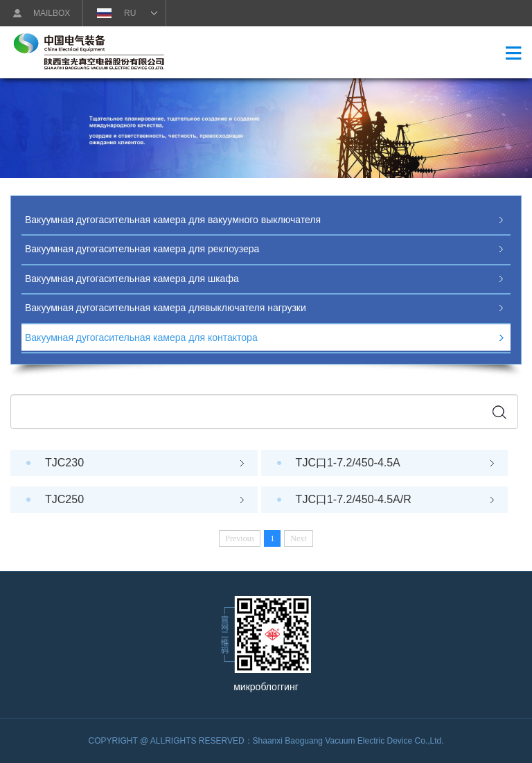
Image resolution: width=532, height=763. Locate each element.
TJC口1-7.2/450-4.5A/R (395, 499)
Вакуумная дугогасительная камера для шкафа (132, 279)
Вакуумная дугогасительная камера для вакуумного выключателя (173, 220)
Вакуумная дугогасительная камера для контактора (141, 337)
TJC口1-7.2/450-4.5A (395, 463)
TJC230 (144, 463)
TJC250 (144, 499)
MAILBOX (52, 13)
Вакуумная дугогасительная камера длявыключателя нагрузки (166, 308)
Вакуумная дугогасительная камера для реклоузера (142, 249)
